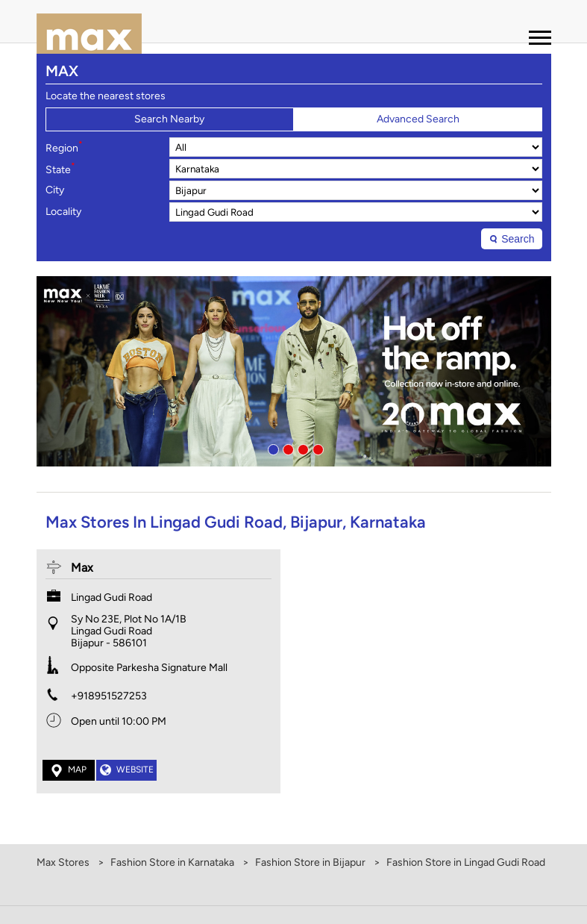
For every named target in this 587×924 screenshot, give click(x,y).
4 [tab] (316, 448)
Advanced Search (418, 119)
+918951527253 (109, 696)
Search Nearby (169, 119)
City (55, 190)
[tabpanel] (294, 371)
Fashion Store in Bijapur (310, 862)
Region (64, 147)
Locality (63, 212)
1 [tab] (271, 448)
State (60, 169)
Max (82, 568)
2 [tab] (286, 448)
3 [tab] (301, 448)
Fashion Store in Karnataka (172, 862)
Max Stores (64, 862)
